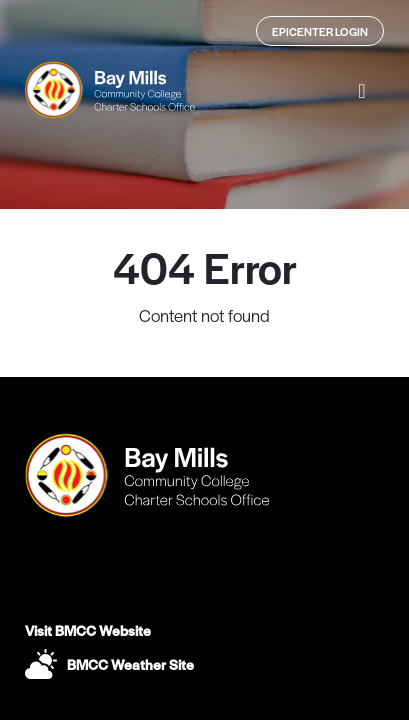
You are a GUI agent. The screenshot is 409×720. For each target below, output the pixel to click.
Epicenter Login (320, 31)
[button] (362, 90)
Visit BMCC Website (88, 630)
